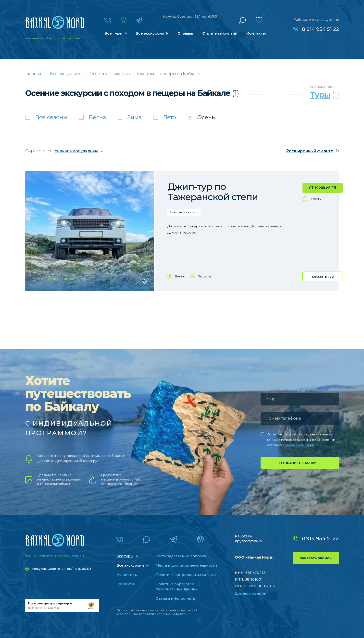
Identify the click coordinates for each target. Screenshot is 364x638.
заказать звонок (316, 558)
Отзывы (185, 33)
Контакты (256, 33)
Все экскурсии (150, 33)
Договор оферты (250, 593)
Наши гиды (127, 575)
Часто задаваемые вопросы (181, 556)
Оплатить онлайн (220, 33)
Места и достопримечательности (186, 565)
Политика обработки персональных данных (177, 587)
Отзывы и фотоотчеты (176, 599)
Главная (33, 74)
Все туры (113, 33)
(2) (313, 151)
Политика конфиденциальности (186, 575)
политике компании (298, 445)
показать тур (322, 276)
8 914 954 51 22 (320, 29)
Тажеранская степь (184, 212)
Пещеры (204, 276)
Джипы (180, 276)
